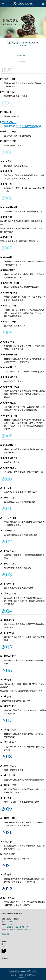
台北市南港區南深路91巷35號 (17, 927)
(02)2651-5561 (12, 922)
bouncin (26, 977)
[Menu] (3, 4)
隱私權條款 (6, 934)
